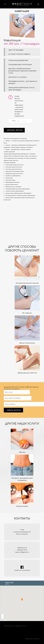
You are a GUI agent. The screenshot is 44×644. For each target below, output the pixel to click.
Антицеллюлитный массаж (27, 283)
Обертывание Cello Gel (27, 373)
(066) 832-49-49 (22, 548)
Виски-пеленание (27, 343)
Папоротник (36, 639)
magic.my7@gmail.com (22, 552)
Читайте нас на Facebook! (22, 570)
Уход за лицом (22, 506)
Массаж (22, 452)
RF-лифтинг (27, 313)
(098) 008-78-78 (22, 550)
